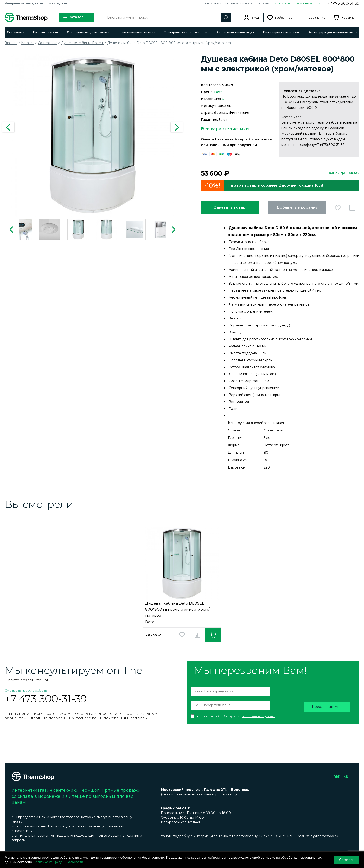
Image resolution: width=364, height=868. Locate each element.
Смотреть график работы (26, 690)
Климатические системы (137, 32)
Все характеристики (225, 129)
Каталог (73, 18)
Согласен (347, 860)
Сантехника (16, 32)
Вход (255, 18)
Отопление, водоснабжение (88, 32)
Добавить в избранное (338, 208)
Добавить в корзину (297, 207)
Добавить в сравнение (352, 208)
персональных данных (258, 716)
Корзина (348, 18)
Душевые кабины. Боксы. (82, 43)
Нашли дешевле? (343, 173)
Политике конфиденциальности (58, 862)
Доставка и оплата (239, 3)
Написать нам (283, 3)
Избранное (284, 18)
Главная (11, 43)
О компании (212, 3)
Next (177, 127)
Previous (8, 127)
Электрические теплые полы (186, 32)
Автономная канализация (235, 32)
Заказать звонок (308, 3)
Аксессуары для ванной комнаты (333, 32)
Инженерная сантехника (281, 32)
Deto (218, 92)
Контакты (263, 3)
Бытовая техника (45, 32)
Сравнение (317, 18)
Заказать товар (230, 207)
